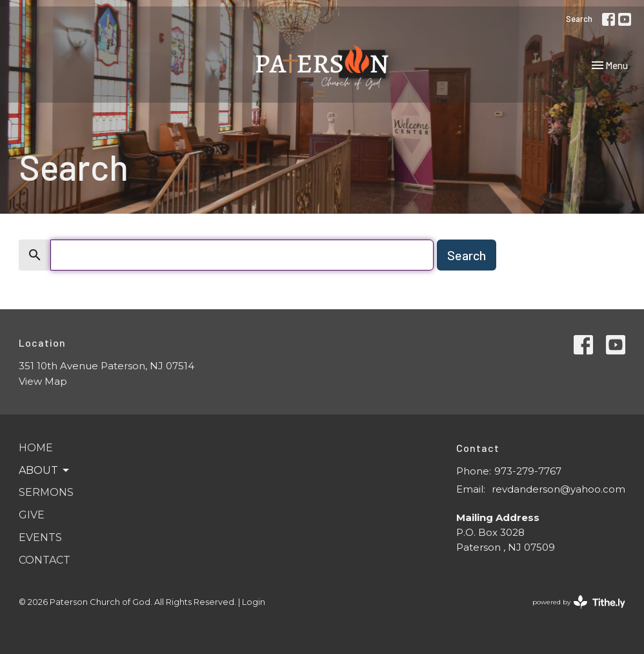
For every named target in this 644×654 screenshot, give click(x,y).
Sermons (46, 492)
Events (40, 537)
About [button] (45, 471)
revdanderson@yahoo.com (558, 489)
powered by (579, 602)
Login (254, 602)
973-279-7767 (528, 471)
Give (32, 515)
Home (36, 448)
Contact (45, 560)
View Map (43, 381)
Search (579, 19)
